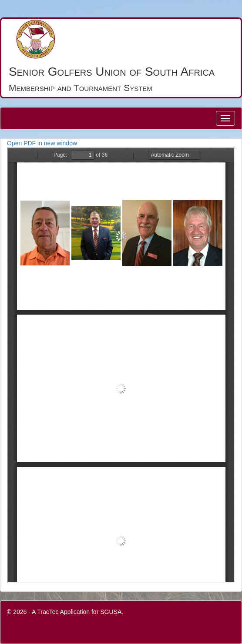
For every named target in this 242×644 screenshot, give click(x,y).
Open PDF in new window (42, 143)
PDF (121, 365)
